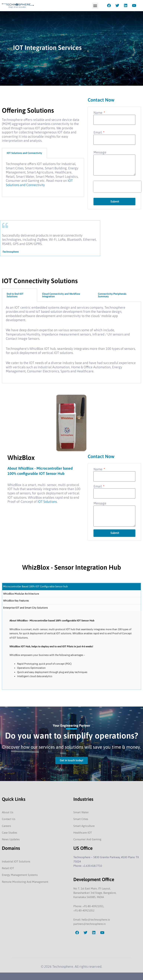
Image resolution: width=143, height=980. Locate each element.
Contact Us (9, 819)
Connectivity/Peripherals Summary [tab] (112, 295)
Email (98, 132)
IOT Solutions (47, 502)
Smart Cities (81, 819)
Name (98, 113)
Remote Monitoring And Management (25, 882)
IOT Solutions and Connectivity (39, 183)
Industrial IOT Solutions (16, 861)
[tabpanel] (43, 178)
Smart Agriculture (84, 826)
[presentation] (117, 187)
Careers (6, 826)
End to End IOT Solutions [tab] (15, 295)
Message (100, 152)
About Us (8, 812)
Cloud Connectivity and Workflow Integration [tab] (61, 295)
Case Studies (9, 833)
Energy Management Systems (20, 875)
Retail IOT (8, 868)
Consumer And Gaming (87, 839)
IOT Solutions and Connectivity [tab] (24, 153)
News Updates (11, 839)
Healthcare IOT (83, 833)
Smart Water (81, 812)
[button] (95, 6)
